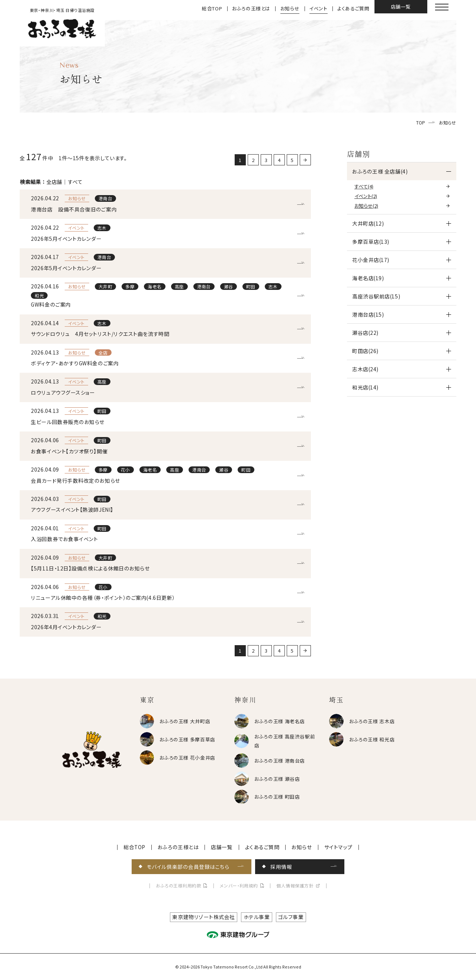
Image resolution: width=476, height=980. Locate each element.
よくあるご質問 (353, 9)
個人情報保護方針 (295, 886)
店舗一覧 (401, 7)
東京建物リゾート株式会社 (204, 917)
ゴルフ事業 (291, 917)
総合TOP (212, 9)
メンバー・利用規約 (239, 886)
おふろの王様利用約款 (179, 886)
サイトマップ (338, 847)
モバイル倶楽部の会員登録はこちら (188, 867)
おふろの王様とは (251, 9)
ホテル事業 (257, 917)
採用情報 (281, 867)
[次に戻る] (305, 160)
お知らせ (290, 9)
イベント (319, 9)
